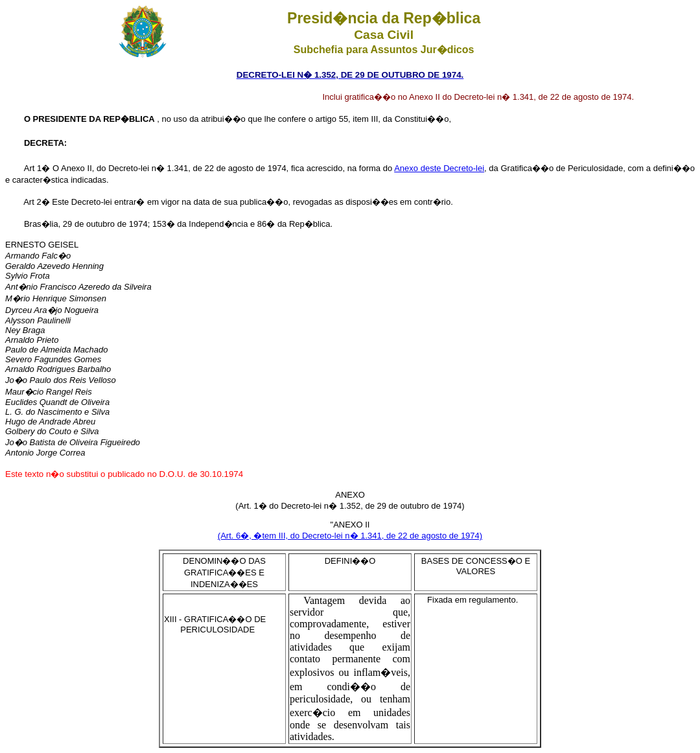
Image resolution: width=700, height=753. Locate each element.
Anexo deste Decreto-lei (439, 168)
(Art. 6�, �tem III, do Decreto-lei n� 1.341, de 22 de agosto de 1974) (350, 536)
